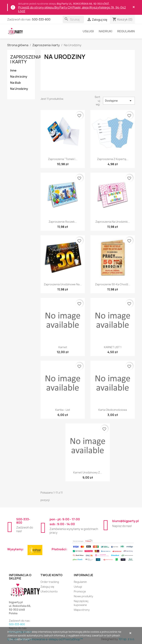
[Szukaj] (73, 19)
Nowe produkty (83, 596)
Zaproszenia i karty (26, 59)
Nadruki (105, 31)
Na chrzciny (19, 77)
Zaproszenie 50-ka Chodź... (113, 284)
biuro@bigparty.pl (125, 521)
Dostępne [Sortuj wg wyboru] (119, 101)
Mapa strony (82, 610)
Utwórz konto (49, 591)
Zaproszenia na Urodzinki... (113, 222)
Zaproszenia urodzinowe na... (63, 284)
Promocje (80, 591)
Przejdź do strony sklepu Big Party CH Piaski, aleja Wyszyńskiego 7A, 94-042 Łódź (72, 9)
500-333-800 (41, 19)
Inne (13, 70)
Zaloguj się (47, 587)
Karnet (63, 347)
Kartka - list (63, 410)
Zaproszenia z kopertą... (113, 159)
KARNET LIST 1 (113, 347)
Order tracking (50, 582)
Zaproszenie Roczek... (63, 222)
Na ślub (15, 83)
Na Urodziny (19, 89)
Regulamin (126, 31)
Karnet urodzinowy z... (88, 472)
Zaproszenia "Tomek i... (63, 159)
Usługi (88, 31)
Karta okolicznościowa (113, 410)
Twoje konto (51, 575)
